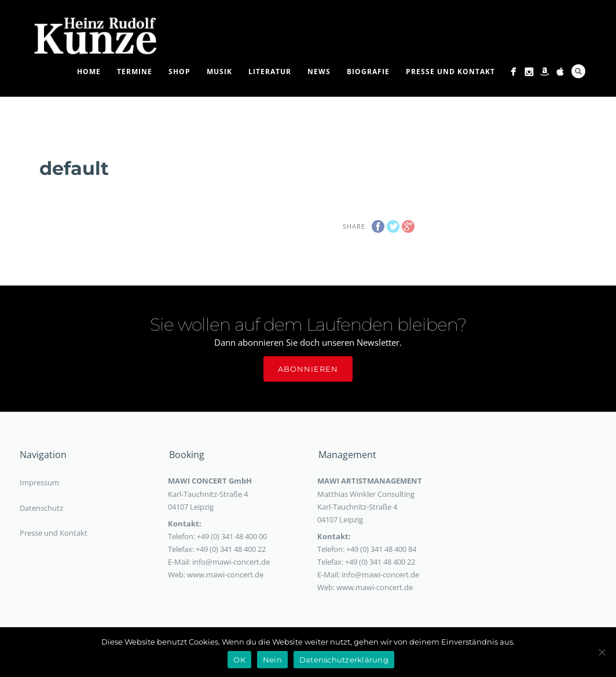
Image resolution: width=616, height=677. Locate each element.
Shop (179, 72)
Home (89, 72)
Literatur (270, 72)
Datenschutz (41, 508)
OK (239, 660)
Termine (135, 72)
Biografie (368, 72)
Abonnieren (308, 369)
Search (578, 71)
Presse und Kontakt (450, 72)
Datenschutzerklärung (344, 660)
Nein (272, 660)
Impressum (39, 482)
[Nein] (602, 652)
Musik (219, 72)
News (319, 72)
